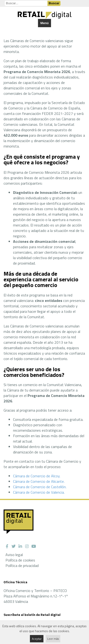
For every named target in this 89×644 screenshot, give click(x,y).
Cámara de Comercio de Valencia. (39, 492)
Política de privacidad (22, 566)
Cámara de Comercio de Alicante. (39, 481)
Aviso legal (14, 555)
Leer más (53, 639)
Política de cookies (20, 560)
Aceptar (37, 639)
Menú (44, 23)
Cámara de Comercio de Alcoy (36, 476)
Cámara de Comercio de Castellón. (40, 487)
